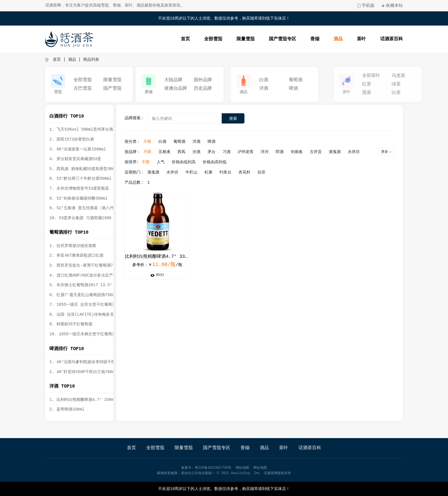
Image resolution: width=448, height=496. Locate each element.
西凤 (189, 152)
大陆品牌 (183, 80)
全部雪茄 (219, 39)
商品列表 (91, 60)
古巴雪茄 (85, 89)
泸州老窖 (253, 152)
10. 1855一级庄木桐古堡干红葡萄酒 (81, 334)
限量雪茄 (251, 39)
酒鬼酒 (342, 152)
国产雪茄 (114, 89)
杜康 (215, 172)
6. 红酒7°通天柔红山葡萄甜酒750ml (81, 295)
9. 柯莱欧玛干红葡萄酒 (69, 324)
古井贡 (323, 152)
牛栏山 (198, 172)
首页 (191, 39)
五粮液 (171, 152)
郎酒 (287, 152)
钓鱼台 (233, 172)
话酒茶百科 (397, 39)
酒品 (344, 39)
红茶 (409, 84)
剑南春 (304, 152)
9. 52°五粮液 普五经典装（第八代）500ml (88, 208)
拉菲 (269, 172)
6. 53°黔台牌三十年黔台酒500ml (79, 179)
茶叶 (367, 39)
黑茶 (409, 93)
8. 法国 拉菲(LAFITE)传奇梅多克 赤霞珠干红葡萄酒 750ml (104, 315)
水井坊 (361, 152)
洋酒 (286, 89)
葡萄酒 (318, 80)
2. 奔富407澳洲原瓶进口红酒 (75, 256)
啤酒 (315, 89)
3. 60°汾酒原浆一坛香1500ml (76, 149)
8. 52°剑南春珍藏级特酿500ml (77, 198)
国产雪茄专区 (288, 39)
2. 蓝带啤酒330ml (65, 409)
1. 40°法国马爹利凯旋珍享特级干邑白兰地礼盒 (91, 362)
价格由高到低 (222, 162)
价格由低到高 (191, 162)
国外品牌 (212, 80)
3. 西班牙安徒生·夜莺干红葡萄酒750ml (84, 265)
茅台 (219, 152)
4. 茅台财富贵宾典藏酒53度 (74, 159)
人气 (168, 162)
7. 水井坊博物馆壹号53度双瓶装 (78, 189)
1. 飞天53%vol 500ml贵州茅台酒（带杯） (87, 129)
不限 (154, 142)
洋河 (272, 152)
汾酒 (204, 152)
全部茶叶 (414, 76)
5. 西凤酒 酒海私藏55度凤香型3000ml (84, 169)
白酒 (286, 80)
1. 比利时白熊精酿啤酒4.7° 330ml (81, 400)
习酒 (234, 152)
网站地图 (242, 468)
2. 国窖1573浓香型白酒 (70, 139)
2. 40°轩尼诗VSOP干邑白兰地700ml (81, 372)
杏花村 (252, 172)
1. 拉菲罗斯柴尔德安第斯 (71, 246)
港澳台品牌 (185, 89)
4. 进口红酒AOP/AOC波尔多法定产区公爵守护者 (91, 275)
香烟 (321, 39)
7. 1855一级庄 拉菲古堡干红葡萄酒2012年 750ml (95, 305)
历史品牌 (212, 89)
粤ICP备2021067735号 (213, 468)
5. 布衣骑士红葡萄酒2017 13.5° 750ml (86, 285)
